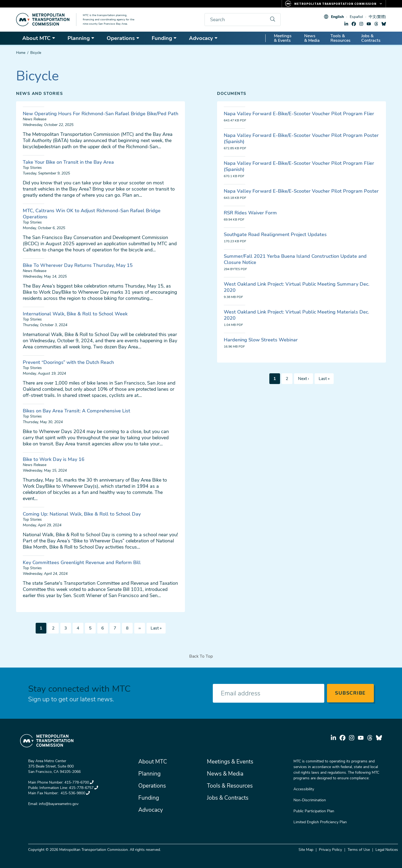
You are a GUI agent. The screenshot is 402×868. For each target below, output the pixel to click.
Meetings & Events (283, 38)
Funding (164, 38)
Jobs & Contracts (371, 38)
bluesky (384, 24)
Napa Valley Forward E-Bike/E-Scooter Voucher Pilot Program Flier (299, 114)
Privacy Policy (330, 850)
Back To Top (201, 656)
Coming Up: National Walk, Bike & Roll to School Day (82, 514)
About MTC (39, 38)
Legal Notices (387, 850)
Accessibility (304, 789)
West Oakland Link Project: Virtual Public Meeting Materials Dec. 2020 (296, 315)
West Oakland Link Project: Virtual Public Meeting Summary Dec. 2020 (297, 287)
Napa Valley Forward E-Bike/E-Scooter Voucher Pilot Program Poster (301, 191)
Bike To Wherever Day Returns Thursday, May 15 (78, 265)
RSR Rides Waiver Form (250, 213)
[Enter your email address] (269, 693)
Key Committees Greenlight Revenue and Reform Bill (82, 562)
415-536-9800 (75, 793)
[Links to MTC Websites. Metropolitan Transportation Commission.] (334, 4)
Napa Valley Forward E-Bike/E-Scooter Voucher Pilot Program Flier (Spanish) (299, 166)
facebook (354, 24)
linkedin (346, 24)
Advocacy (203, 38)
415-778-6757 (83, 788)
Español (356, 17)
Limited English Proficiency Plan (320, 822)
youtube (369, 24)
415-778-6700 (79, 782)
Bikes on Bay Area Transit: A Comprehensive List (77, 411)
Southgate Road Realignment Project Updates (275, 234)
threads (376, 24)
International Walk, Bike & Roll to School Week (75, 314)
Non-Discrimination (310, 800)
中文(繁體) (377, 17)
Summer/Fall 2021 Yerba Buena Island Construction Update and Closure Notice (295, 259)
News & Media (312, 38)
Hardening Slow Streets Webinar (261, 340)
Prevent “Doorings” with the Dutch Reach (68, 362)
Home (21, 53)
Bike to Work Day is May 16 (54, 459)
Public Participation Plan (314, 811)
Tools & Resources (340, 38)
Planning (81, 38)
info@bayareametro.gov (59, 804)
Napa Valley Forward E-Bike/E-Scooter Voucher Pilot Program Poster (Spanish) (301, 138)
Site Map (306, 850)
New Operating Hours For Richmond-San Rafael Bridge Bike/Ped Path (100, 114)
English (337, 17)
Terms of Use (359, 850)
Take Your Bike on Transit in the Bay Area (68, 162)
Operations (123, 38)
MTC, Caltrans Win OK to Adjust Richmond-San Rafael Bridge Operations (92, 214)
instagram (361, 24)
